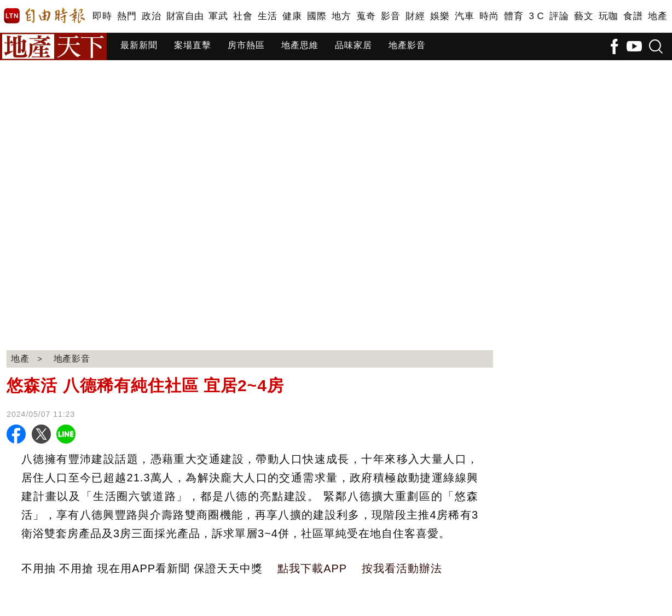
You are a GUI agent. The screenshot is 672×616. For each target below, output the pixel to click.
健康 (292, 16)
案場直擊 (193, 45)
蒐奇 (366, 16)
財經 (415, 16)
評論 (559, 16)
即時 (102, 16)
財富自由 (185, 16)
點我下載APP (312, 568)
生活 (267, 16)
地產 (657, 16)
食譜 (633, 16)
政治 (151, 16)
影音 (390, 16)
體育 (514, 16)
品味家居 (354, 45)
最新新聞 (139, 45)
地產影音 (407, 45)
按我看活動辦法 (402, 568)
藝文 (584, 16)
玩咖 (608, 16)
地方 (341, 16)
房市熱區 (246, 45)
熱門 (127, 16)
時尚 (489, 16)
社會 (243, 16)
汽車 (464, 16)
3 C (536, 16)
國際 (317, 16)
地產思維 (300, 45)
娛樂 (440, 16)
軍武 (218, 16)
